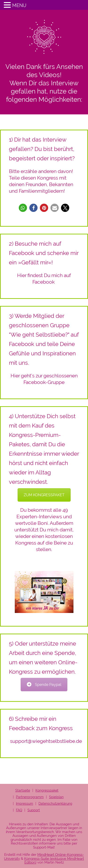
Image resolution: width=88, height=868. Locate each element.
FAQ (19, 810)
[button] (23, 208)
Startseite (23, 790)
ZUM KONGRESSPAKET (44, 495)
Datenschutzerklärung (55, 804)
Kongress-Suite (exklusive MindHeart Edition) (54, 861)
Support (34, 810)
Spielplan (56, 797)
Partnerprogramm (30, 797)
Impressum (25, 804)
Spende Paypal (44, 685)
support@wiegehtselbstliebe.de (46, 741)
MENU (19, 5)
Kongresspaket (47, 790)
